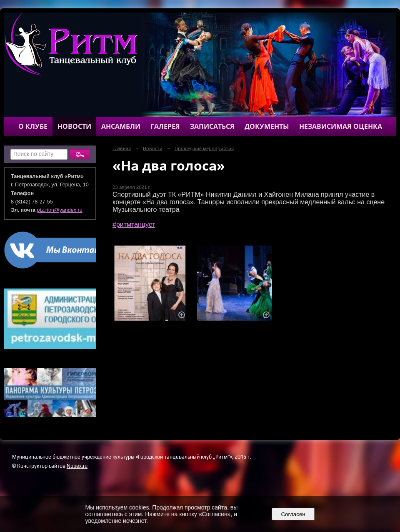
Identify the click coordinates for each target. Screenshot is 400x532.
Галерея (165, 126)
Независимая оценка (341, 126)
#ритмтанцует (134, 225)
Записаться (212, 126)
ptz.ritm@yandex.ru (60, 210)
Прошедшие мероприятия (204, 148)
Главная (122, 148)
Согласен (293, 514)
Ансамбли (121, 126)
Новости (74, 126)
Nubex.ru (77, 466)
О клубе (33, 126)
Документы (267, 126)
